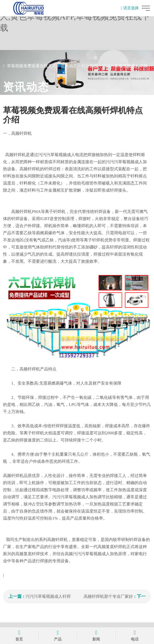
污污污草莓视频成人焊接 (125, 66)
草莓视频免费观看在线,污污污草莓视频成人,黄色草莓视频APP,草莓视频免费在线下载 (75, 17)
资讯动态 (69, 66)
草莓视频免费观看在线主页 (32, 66)
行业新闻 (90, 66)
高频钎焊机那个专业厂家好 (108, 596)
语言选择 (130, 8)
